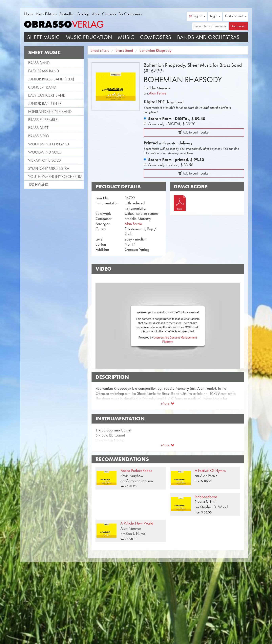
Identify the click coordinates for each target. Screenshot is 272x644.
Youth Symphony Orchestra (55, 177)
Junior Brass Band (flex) (51, 79)
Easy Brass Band (44, 71)
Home (29, 14)
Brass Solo (39, 136)
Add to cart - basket (194, 132)
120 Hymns (38, 185)
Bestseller (67, 14)
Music (126, 37)
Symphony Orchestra (49, 168)
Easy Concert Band (47, 95)
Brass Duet (38, 128)
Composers (156, 37)
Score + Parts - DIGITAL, (177, 119)
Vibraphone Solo (44, 160)
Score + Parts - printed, (176, 160)
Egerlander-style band (50, 112)
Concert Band (42, 87)
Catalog (83, 14)
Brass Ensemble (43, 120)
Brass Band (39, 63)
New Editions (46, 14)
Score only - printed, (171, 165)
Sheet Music (43, 37)
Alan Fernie (158, 93)
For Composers (130, 14)
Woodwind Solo (45, 152)
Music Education (89, 37)
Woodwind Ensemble (49, 144)
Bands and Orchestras (208, 37)
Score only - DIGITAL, (172, 124)
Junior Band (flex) (45, 103)
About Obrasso (104, 14)
